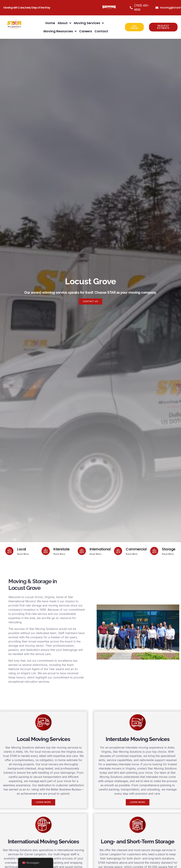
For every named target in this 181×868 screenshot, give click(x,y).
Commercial (136, 549)
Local (22, 549)
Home (50, 23)
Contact (101, 31)
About (64, 23)
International (100, 549)
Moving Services (89, 23)
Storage (169, 549)
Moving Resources (60, 31)
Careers (86, 31)
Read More (23, 554)
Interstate (61, 549)
